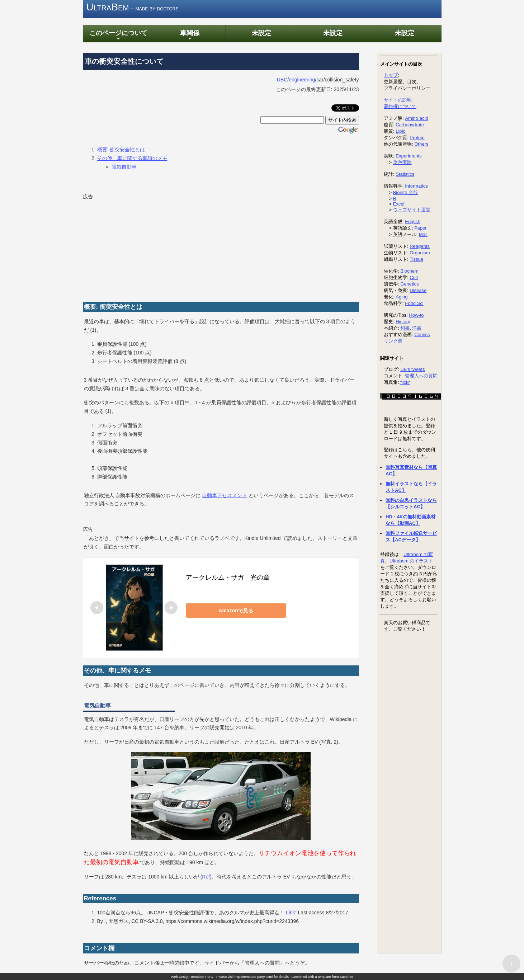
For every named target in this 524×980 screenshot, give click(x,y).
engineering (302, 80)
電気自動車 (124, 167)
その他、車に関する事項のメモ (132, 158)
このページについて (118, 35)
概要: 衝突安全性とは (121, 150)
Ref (206, 877)
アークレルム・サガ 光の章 (228, 578)
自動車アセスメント (225, 495)
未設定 (261, 33)
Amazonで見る (236, 611)
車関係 (190, 35)
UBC (282, 80)
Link (291, 913)
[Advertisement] (137, 246)
